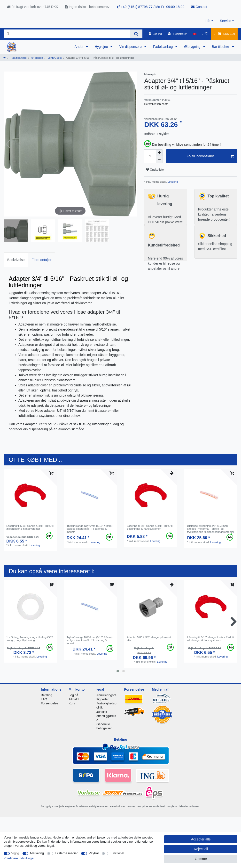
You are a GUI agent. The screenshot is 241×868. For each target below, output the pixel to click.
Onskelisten (156, 170)
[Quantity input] (150, 156)
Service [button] (226, 21)
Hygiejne (102, 47)
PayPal (94, 853)
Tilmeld (74, 699)
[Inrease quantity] (159, 153)
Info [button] (207, 21)
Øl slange (37, 58)
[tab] (16, 260)
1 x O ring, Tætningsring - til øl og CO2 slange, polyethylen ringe (30, 639)
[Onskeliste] (205, 34)
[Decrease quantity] (159, 159)
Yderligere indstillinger (19, 858)
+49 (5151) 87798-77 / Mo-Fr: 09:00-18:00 (151, 7)
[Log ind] (155, 34)
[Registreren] (178, 34)
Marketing (37, 853)
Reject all (201, 849)
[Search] (136, 34)
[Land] (195, 34)
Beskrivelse (16, 260)
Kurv (72, 703)
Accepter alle (201, 839)
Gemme (201, 859)
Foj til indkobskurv (210, 156)
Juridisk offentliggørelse (106, 716)
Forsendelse (50, 703)
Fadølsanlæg (163, 47)
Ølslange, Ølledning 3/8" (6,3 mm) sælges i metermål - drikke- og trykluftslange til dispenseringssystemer (211, 529)
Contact (199, 7)
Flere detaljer (42, 260)
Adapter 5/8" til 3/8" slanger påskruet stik (149, 639)
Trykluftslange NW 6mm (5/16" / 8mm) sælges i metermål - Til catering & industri (89, 529)
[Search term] (67, 34)
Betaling (47, 695)
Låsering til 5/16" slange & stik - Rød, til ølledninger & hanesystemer (30, 527)
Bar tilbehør (221, 47)
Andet (79, 47)
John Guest (54, 58)
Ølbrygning (193, 47)
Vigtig (15, 853)
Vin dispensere (131, 47)
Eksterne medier (66, 853)
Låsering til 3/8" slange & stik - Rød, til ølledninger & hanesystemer (150, 527)
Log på (73, 695)
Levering (172, 182)
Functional (117, 853)
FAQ (44, 699)
